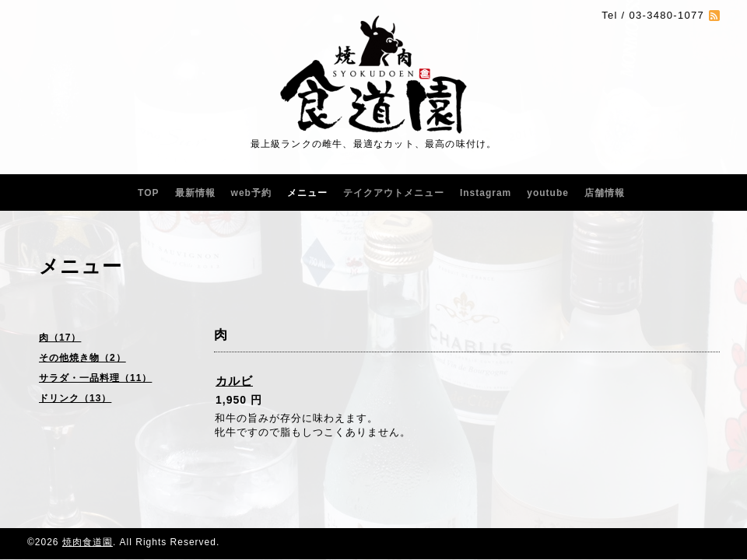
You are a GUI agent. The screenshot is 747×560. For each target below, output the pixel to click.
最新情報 (195, 193)
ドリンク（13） (75, 398)
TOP (148, 193)
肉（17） (60, 338)
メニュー (307, 193)
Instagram (486, 193)
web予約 (251, 193)
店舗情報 (605, 193)
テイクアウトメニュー (394, 193)
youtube (548, 193)
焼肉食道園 (88, 542)
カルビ (234, 381)
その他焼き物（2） (82, 358)
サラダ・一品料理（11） (95, 378)
